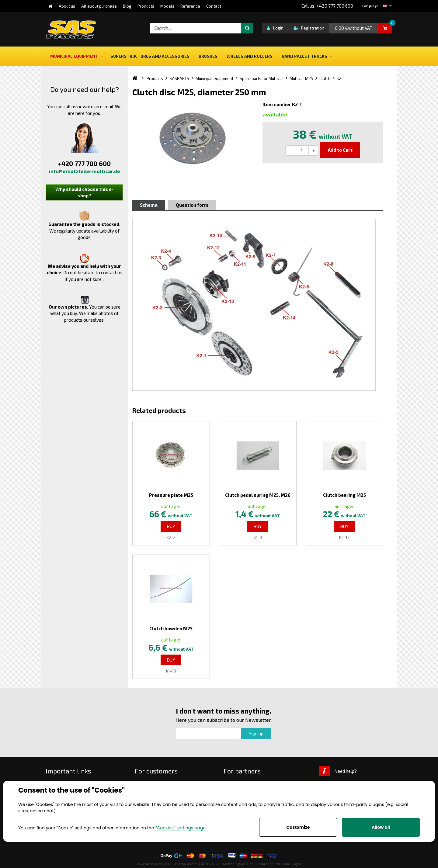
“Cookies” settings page (180, 828)
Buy (171, 526)
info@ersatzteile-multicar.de (85, 171)
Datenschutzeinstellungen (280, 864)
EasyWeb (164, 864)
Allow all (381, 827)
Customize (298, 827)
